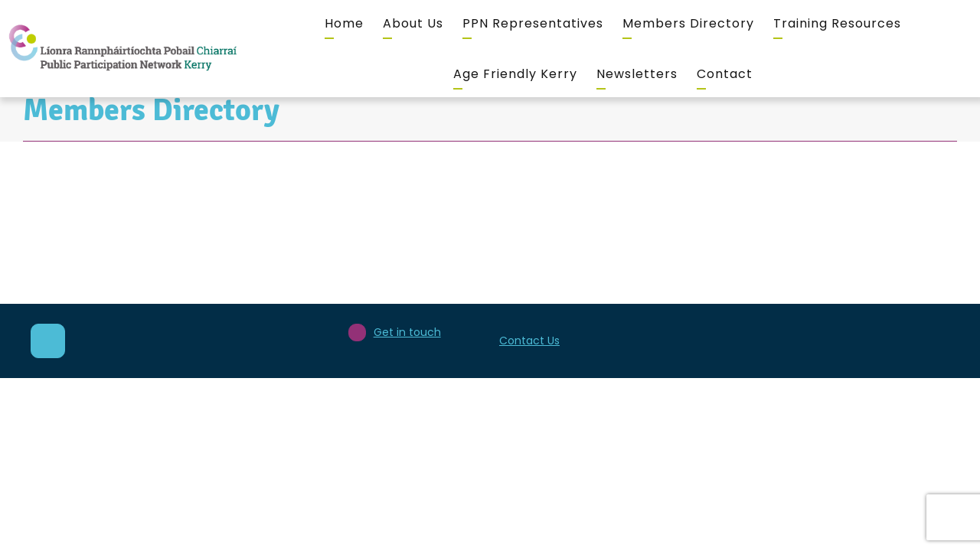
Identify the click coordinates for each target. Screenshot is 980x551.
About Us (413, 23)
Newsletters (637, 74)
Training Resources (837, 23)
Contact (725, 74)
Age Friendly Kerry (515, 74)
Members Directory (688, 23)
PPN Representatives (533, 23)
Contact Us (529, 341)
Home (344, 23)
